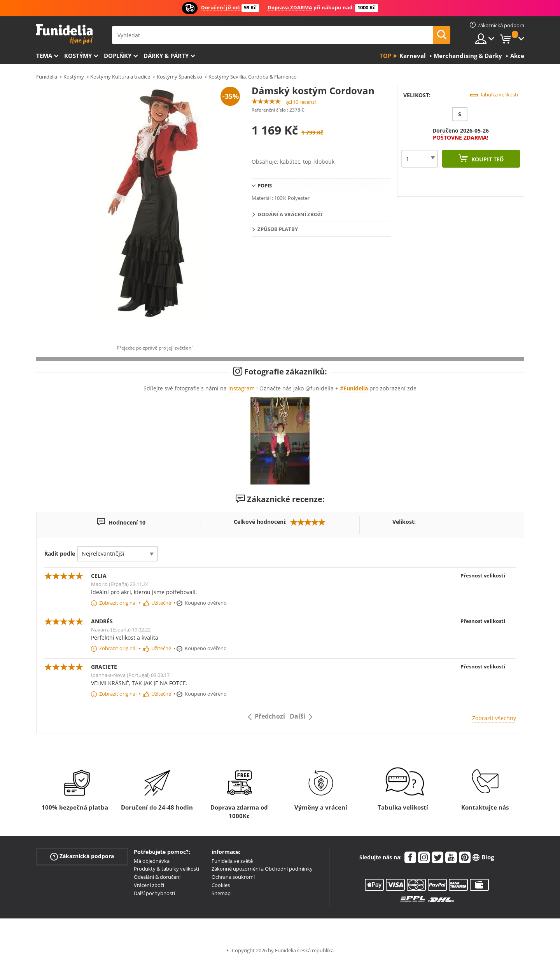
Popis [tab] (265, 185)
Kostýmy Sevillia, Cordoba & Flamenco (253, 77)
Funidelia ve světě (232, 861)
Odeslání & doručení (157, 877)
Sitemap (221, 893)
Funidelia (47, 77)
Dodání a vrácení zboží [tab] (290, 214)
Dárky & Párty (166, 56)
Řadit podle (60, 554)
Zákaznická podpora (82, 856)
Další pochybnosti (154, 893)
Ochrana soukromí (233, 877)
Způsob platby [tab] (278, 229)
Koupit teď (487, 159)
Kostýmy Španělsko (179, 77)
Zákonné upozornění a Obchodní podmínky (262, 869)
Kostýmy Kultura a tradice (120, 77)
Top (385, 56)
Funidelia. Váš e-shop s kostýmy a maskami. (64, 34)
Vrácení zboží (149, 885)
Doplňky (118, 56)
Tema (44, 56)
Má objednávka (152, 861)
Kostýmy (78, 56)
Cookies (221, 885)
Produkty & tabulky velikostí (166, 869)
